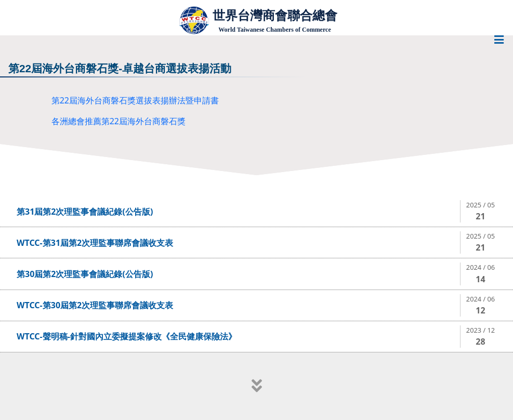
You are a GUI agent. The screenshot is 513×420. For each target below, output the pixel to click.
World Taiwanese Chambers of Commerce (274, 30)
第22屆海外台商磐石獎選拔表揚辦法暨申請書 (135, 100)
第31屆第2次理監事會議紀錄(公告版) (85, 212)
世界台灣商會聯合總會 (275, 15)
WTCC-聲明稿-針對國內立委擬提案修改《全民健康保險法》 (127, 336)
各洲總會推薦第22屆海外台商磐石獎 (119, 121)
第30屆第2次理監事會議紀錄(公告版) (85, 274)
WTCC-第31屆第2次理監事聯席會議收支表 (95, 243)
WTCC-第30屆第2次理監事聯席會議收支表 (95, 305)
